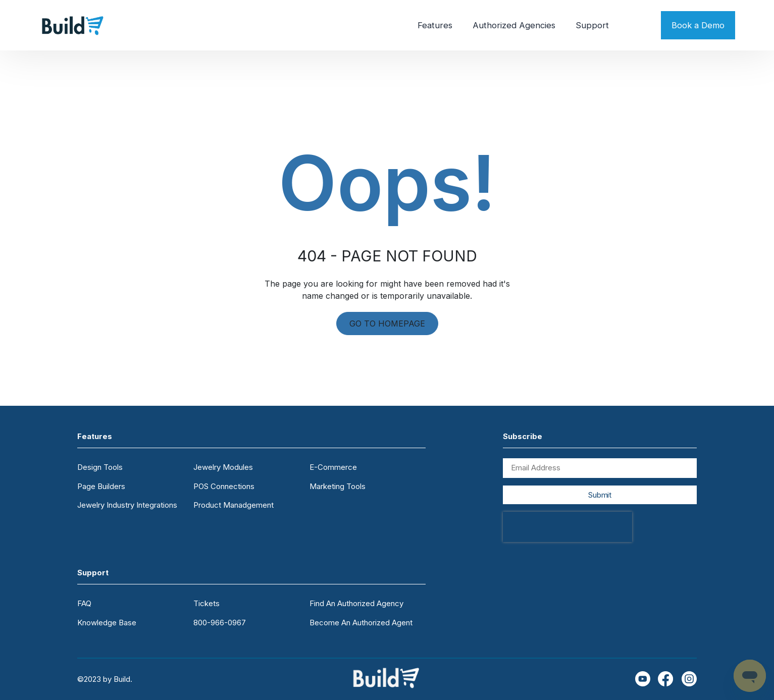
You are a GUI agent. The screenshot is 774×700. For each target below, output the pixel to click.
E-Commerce (333, 467)
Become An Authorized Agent (361, 623)
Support (592, 25)
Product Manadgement (234, 505)
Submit (600, 495)
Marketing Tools (338, 486)
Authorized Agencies (514, 25)
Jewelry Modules (223, 467)
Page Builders (101, 486)
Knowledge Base (107, 623)
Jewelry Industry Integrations (127, 505)
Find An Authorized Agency (356, 603)
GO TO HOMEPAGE (387, 324)
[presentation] (567, 527)
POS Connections (224, 486)
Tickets (207, 603)
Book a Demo (698, 25)
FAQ (84, 603)
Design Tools (100, 467)
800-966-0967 (220, 623)
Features (435, 25)
